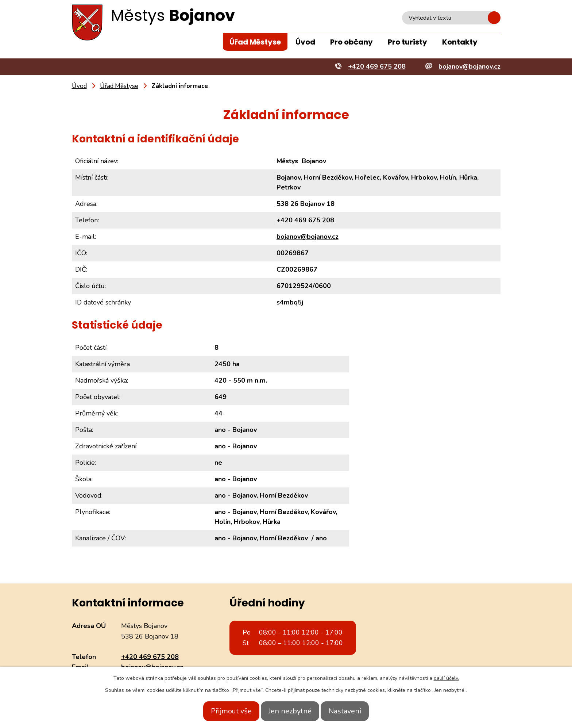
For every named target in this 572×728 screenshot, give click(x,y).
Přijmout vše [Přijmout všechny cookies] (223, 711)
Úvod (305, 42)
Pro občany (351, 42)
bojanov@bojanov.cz (308, 237)
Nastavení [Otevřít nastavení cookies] (353, 711)
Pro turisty (407, 42)
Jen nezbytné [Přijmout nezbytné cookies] (290, 711)
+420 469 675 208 (305, 220)
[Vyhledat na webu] (451, 18)
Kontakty (460, 42)
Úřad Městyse (255, 42)
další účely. (446, 678)
